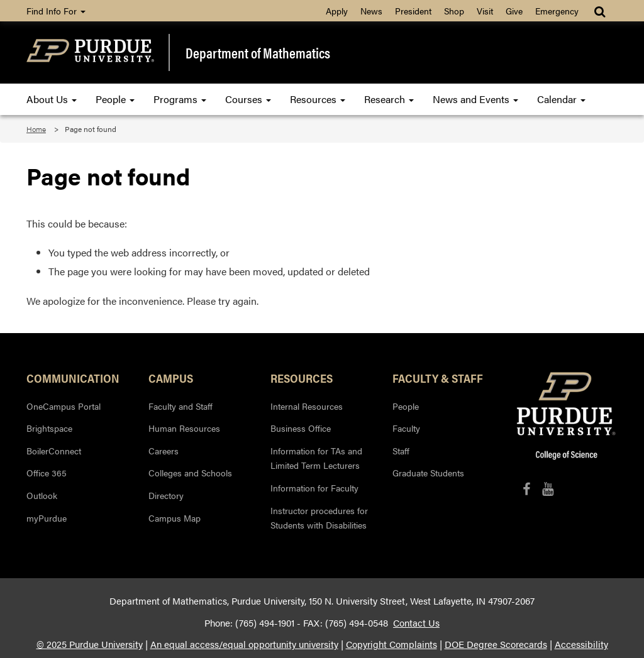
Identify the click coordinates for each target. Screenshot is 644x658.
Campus (171, 378)
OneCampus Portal (64, 406)
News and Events (475, 99)
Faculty (406, 428)
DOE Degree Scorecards (496, 644)
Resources (318, 99)
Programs (180, 99)
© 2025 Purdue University (90, 644)
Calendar (561, 99)
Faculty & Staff (438, 378)
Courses (248, 99)
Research (389, 99)
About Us (52, 99)
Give (514, 11)
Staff (401, 451)
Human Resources (184, 428)
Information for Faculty (314, 488)
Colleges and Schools (190, 473)
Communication (73, 378)
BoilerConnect (54, 451)
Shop (454, 11)
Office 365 (47, 473)
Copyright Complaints (391, 644)
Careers (164, 451)
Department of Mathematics (258, 52)
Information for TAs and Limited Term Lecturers (316, 458)
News (371, 11)
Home (36, 129)
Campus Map (175, 518)
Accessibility (581, 644)
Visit (485, 11)
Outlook (42, 495)
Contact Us (416, 623)
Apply (337, 11)
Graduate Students (428, 473)
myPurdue (47, 518)
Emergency (557, 11)
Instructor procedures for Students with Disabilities (319, 518)
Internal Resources (307, 406)
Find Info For (56, 11)
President (413, 11)
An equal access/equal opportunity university (244, 644)
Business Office (301, 428)
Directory (166, 495)
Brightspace (49, 428)
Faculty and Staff (180, 406)
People (115, 99)
